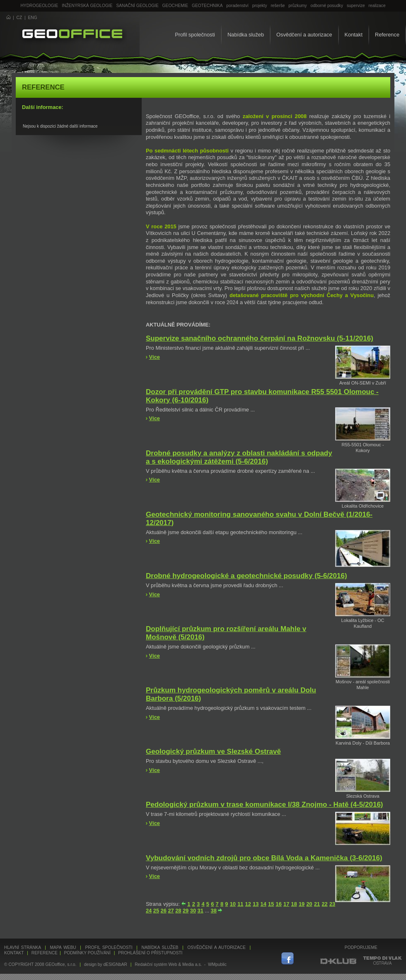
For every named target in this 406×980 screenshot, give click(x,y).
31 (201, 911)
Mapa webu (63, 947)
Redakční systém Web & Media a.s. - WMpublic (181, 964)
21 (317, 904)
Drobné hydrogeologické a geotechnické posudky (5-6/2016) (247, 576)
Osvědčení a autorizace (304, 35)
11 (240, 904)
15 (271, 904)
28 (178, 911)
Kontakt (354, 35)
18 (294, 904)
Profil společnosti (195, 35)
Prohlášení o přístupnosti (150, 953)
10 (233, 904)
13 (256, 904)
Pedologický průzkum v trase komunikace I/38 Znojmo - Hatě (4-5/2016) (265, 805)
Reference (387, 35)
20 (309, 904)
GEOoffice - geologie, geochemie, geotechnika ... (72, 35)
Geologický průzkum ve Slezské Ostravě (213, 751)
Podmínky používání (87, 953)
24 (149, 911)
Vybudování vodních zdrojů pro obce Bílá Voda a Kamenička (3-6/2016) (264, 858)
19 (302, 904)
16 (279, 904)
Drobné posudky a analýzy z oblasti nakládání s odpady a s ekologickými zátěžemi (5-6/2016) (239, 457)
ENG (33, 18)
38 (214, 911)
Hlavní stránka (23, 947)
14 (263, 904)
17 (286, 904)
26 (164, 911)
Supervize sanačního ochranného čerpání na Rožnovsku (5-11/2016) (260, 338)
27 (171, 911)
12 (248, 904)
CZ (19, 18)
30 (193, 911)
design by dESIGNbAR (106, 964)
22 (324, 904)
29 (186, 911)
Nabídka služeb (246, 35)
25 (156, 911)
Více (155, 357)
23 (332, 904)
